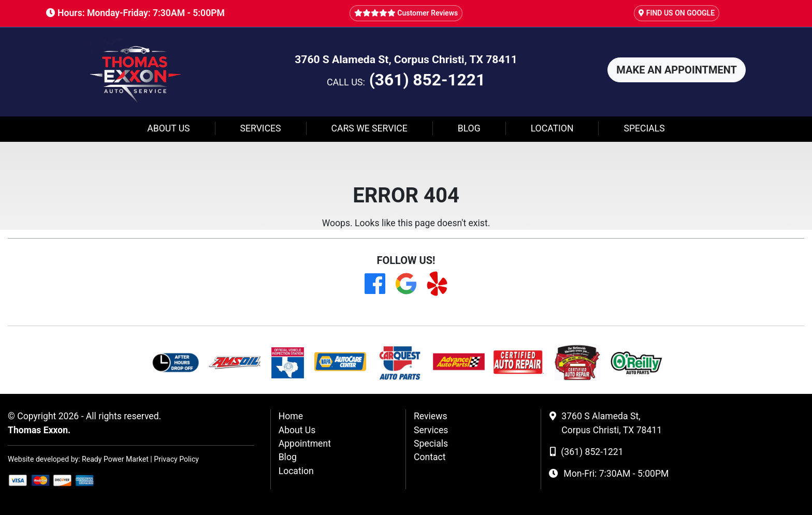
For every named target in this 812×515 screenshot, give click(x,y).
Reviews (431, 416)
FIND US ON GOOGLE (677, 13)
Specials (644, 128)
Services (261, 128)
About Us (168, 128)
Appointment (305, 444)
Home (291, 416)
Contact (430, 457)
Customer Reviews (406, 13)
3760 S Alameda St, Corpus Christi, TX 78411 (406, 59)
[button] (677, 70)
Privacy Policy (176, 459)
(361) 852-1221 (427, 80)
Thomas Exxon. (39, 430)
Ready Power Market (115, 459)
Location (552, 128)
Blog (469, 128)
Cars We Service (369, 128)
